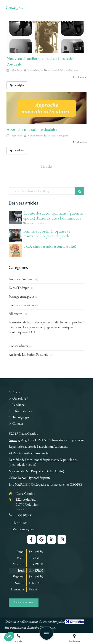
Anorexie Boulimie (21, 279)
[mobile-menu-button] (46, 633)
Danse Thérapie (19, 288)
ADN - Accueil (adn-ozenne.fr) (29, 453)
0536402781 (24, 515)
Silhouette (15, 314)
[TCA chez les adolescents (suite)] (15, 251)
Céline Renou (18, 478)
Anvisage (14, 440)
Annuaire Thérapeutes (41, 627)
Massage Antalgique (22, 296)
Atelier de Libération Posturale (28, 355)
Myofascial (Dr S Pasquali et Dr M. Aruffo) (36, 471)
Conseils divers (18, 346)
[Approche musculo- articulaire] (46, 108)
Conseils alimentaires (22, 305)
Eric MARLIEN (19, 484)
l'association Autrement (52, 447)
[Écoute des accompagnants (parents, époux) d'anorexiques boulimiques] (15, 217)
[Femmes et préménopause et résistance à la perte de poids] (15, 235)
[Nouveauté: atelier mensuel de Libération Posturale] (46, 37)
